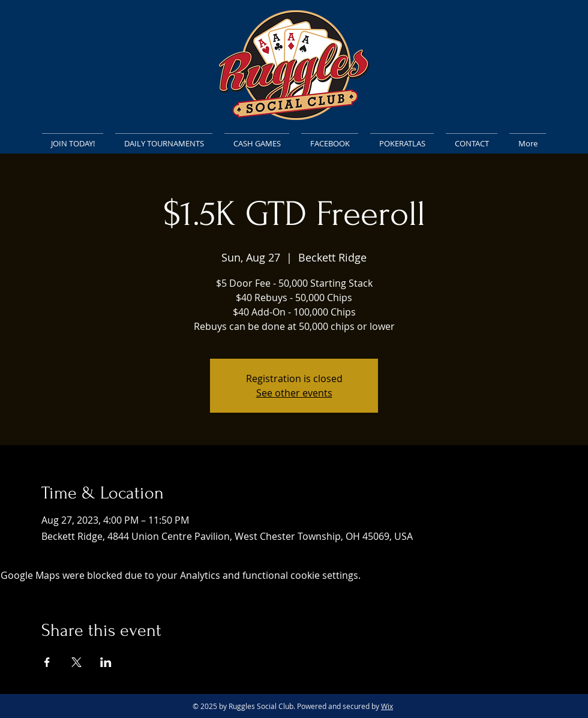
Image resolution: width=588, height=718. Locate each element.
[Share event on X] (76, 662)
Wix (387, 706)
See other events (294, 393)
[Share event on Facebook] (47, 662)
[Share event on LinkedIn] (106, 662)
